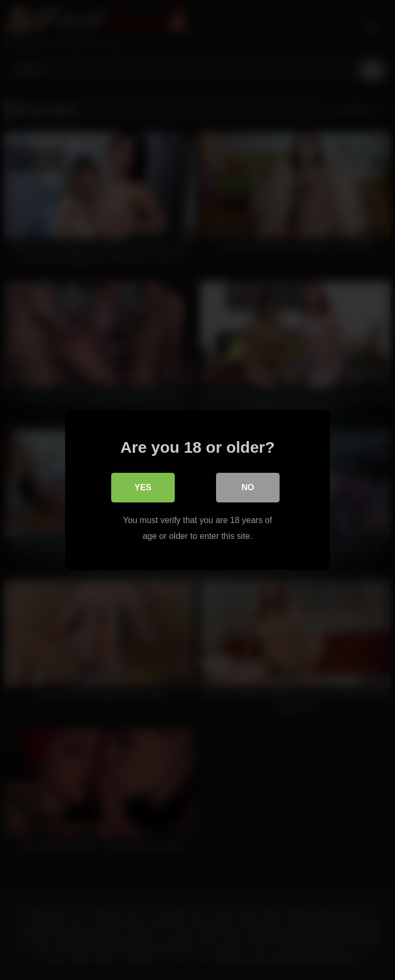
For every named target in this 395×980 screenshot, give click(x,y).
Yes (143, 487)
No (248, 487)
